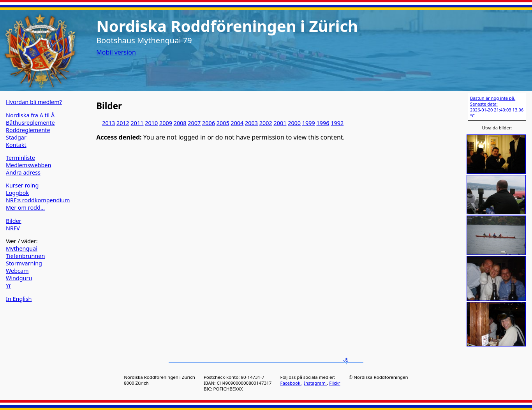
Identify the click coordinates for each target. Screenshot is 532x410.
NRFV (13, 228)
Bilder (14, 221)
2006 (209, 123)
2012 (123, 123)
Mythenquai (22, 248)
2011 (137, 123)
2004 (237, 123)
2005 (223, 123)
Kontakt (16, 145)
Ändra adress (23, 172)
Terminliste (20, 158)
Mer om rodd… (25, 208)
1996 (323, 123)
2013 (108, 123)
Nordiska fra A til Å (30, 115)
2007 (194, 123)
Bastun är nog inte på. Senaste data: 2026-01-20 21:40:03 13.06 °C (497, 107)
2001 (280, 123)
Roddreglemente (28, 130)
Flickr (335, 383)
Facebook (291, 383)
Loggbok (17, 193)
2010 (151, 123)
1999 (309, 123)
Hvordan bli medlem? (34, 102)
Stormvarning (24, 263)
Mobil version (116, 52)
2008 (180, 123)
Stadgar (16, 137)
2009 (166, 123)
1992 (337, 123)
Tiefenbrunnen (25, 256)
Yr (9, 285)
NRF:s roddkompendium (38, 200)
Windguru (19, 278)
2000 (294, 123)
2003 (251, 123)
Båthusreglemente (30, 123)
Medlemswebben (28, 165)
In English (19, 299)
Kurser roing (22, 185)
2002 (266, 123)
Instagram (315, 383)
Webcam (17, 271)
